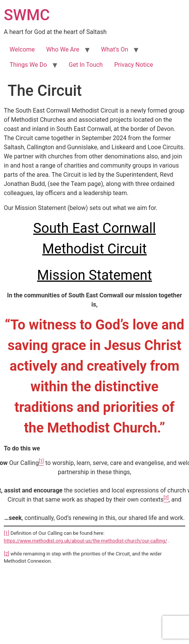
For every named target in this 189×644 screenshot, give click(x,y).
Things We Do (28, 65)
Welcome (22, 49)
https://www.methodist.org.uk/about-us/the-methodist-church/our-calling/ (85, 541)
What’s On (115, 49)
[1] (6, 533)
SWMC (27, 15)
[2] (6, 554)
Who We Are (63, 49)
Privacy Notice (134, 65)
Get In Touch (86, 65)
